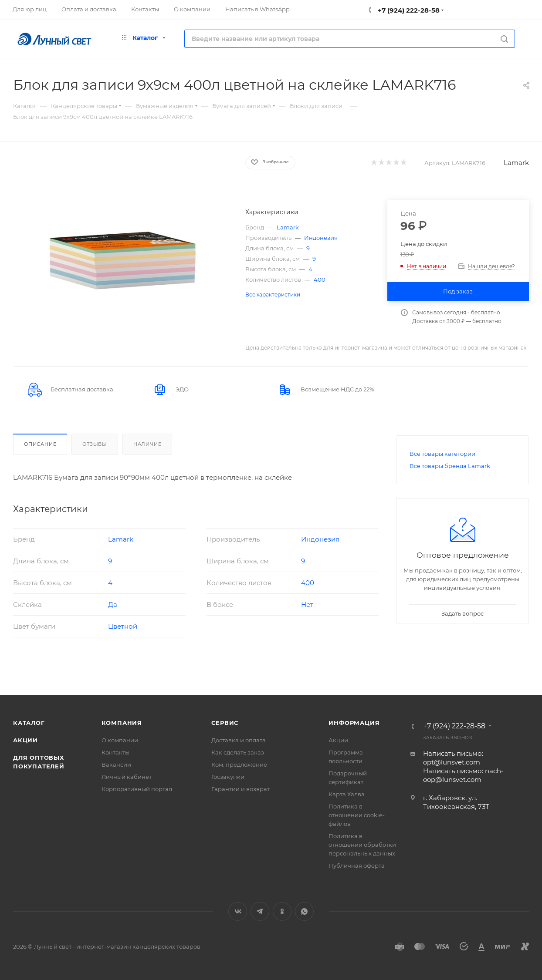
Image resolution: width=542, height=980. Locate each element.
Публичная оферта (357, 865)
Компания (122, 723)
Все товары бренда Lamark (450, 466)
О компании (120, 740)
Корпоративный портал (137, 789)
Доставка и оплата (239, 740)
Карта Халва (347, 794)
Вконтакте (238, 911)
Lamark (516, 163)
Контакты (115, 752)
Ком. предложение (239, 764)
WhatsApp (304, 911)
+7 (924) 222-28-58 (408, 10)
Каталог (29, 723)
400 (320, 280)
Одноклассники (282, 911)
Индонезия (321, 238)
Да (113, 605)
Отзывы (95, 444)
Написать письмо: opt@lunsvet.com (453, 758)
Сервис (225, 723)
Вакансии (116, 764)
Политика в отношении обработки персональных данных (362, 845)
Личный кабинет (127, 777)
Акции (25, 740)
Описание (40, 444)
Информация (354, 723)
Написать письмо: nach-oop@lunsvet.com (463, 775)
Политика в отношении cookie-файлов (357, 815)
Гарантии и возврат (241, 789)
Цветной (123, 626)
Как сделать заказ (238, 752)
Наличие (147, 444)
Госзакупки (228, 777)
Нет (307, 605)
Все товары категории (442, 454)
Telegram (260, 911)
